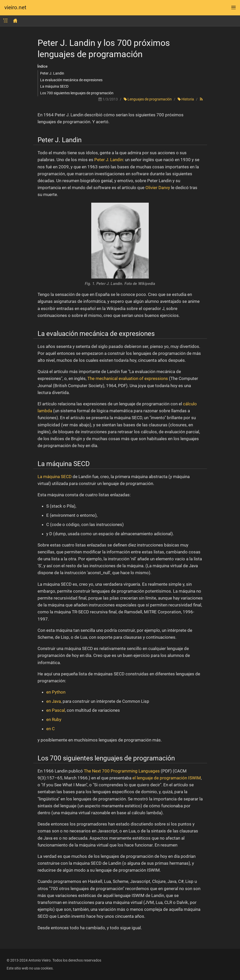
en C (50, 729)
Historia (186, 99)
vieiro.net (15, 8)
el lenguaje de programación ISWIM (167, 778)
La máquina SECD (54, 86)
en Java (54, 701)
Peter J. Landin (52, 73)
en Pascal (56, 710)
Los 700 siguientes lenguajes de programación (77, 93)
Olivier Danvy (158, 188)
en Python (56, 692)
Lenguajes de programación (148, 99)
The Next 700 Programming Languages (122, 771)
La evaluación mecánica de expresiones (71, 80)
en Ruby (54, 719)
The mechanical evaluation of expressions (128, 378)
